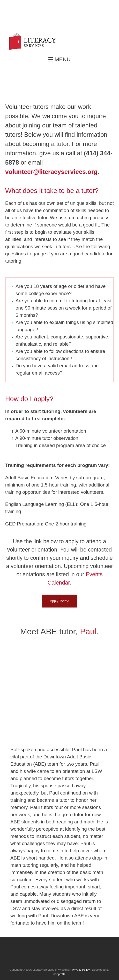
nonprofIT (59, 974)
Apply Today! (59, 601)
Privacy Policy (81, 970)
